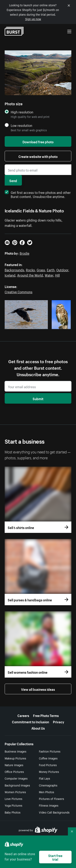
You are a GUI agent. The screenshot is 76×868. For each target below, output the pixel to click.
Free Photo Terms (46, 715)
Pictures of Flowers (51, 798)
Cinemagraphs (48, 785)
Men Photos (47, 792)
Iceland (10, 275)
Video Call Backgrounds (54, 812)
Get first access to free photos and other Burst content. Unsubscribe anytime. (38, 194)
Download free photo (38, 141)
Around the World (30, 275)
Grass (41, 269)
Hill (57, 275)
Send (13, 180)
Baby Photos (13, 812)
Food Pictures (48, 765)
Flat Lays (44, 778)
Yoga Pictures (13, 805)
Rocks (30, 269)
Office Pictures (14, 771)
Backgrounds (14, 269)
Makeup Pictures (15, 758)
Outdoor (62, 269)
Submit (38, 398)
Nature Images (14, 765)
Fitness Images (49, 805)
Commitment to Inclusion (31, 721)
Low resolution (21, 125)
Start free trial (55, 857)
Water (49, 275)
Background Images (17, 785)
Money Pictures (49, 771)
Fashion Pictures (50, 751)
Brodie (25, 253)
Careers (23, 715)
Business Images (16, 751)
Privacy (59, 721)
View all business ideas (38, 689)
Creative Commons (19, 291)
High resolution (22, 112)
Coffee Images (48, 758)
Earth (51, 269)
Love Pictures (13, 798)
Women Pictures (15, 792)
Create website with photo (38, 156)
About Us (38, 728)
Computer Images (16, 778)
